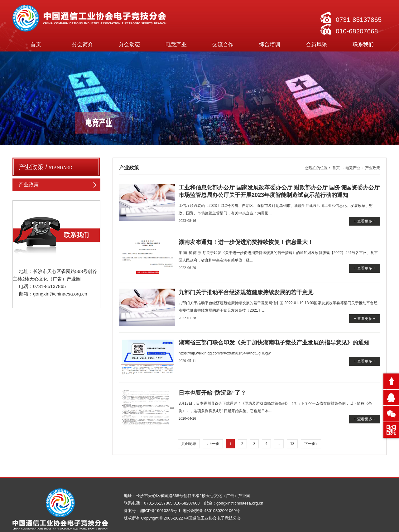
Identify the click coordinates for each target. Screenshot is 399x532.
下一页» (311, 444)
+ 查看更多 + (365, 221)
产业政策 (60, 185)
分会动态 (129, 44)
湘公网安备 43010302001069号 (211, 511)
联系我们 (363, 44)
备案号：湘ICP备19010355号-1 (153, 511)
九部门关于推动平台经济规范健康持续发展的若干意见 (246, 292)
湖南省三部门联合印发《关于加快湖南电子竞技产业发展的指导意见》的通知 (274, 343)
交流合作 (223, 44)
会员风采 (316, 44)
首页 (36, 44)
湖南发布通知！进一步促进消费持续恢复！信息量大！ (246, 242)
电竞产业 (176, 44)
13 (292, 444)
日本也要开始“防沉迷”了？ (212, 393)
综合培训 (270, 44)
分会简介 (83, 44)
